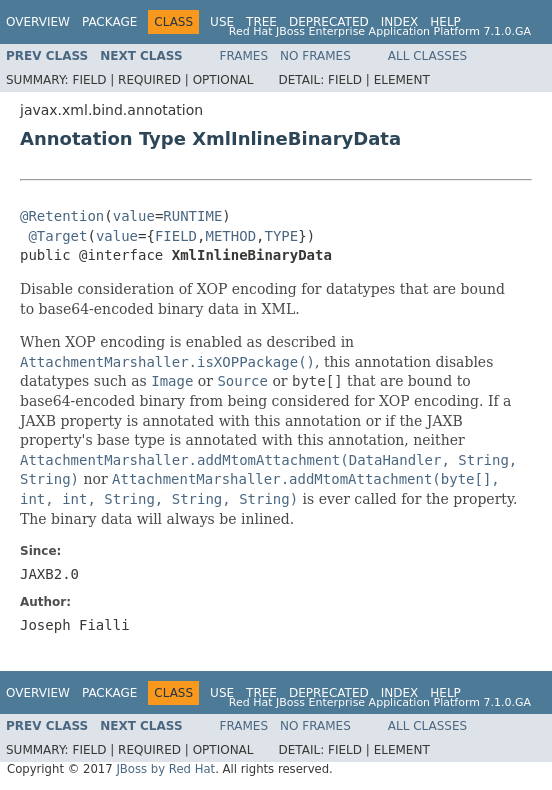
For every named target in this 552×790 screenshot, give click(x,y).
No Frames (315, 56)
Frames (244, 56)
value (134, 216)
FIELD (176, 236)
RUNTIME (192, 216)
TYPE (282, 236)
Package (109, 22)
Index (400, 22)
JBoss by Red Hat (165, 769)
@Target (57, 236)
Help (445, 22)
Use (222, 22)
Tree (261, 22)
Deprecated (329, 22)
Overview (38, 22)
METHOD (231, 236)
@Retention (62, 216)
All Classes (427, 56)
